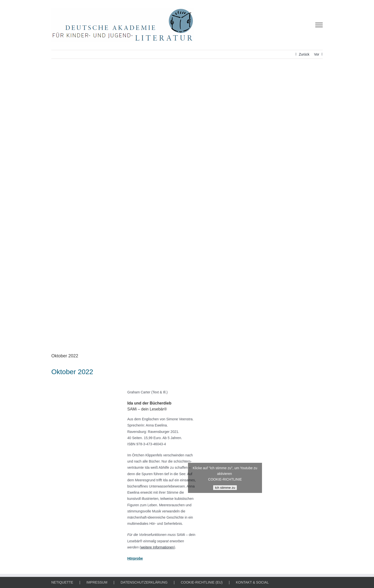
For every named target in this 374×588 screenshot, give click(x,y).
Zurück (304, 54)
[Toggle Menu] (319, 25)
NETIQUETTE (62, 582)
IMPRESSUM (97, 582)
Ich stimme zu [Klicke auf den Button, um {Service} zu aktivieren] (225, 488)
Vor (317, 54)
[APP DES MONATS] (187, 209)
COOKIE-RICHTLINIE (225, 479)
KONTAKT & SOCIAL (252, 582)
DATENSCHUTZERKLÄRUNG (144, 582)
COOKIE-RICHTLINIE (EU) (202, 582)
